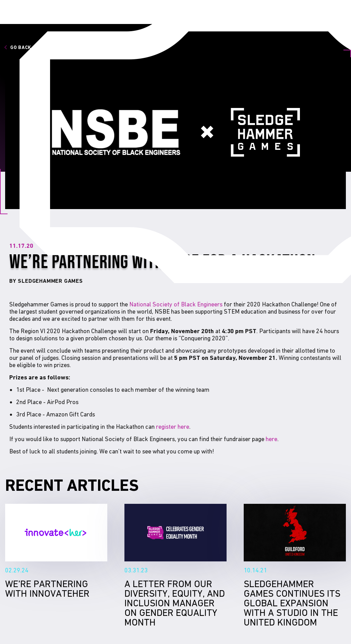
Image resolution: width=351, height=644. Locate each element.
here (271, 439)
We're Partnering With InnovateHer (56, 533)
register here (173, 427)
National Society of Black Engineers (176, 304)
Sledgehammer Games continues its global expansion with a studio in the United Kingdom (295, 533)
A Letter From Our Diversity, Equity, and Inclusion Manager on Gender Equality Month (175, 533)
